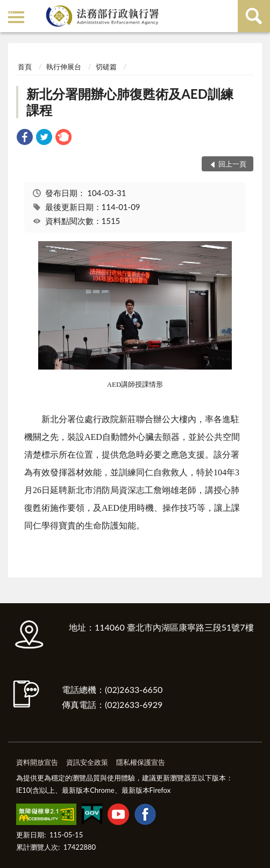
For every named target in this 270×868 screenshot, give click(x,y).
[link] (25, 138)
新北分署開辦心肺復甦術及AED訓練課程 (130, 102)
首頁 (25, 67)
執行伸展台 (64, 67)
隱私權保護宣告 (141, 762)
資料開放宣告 (37, 762)
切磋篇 (106, 67)
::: (10, 9)
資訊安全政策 (87, 762)
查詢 (254, 16)
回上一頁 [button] (232, 164)
